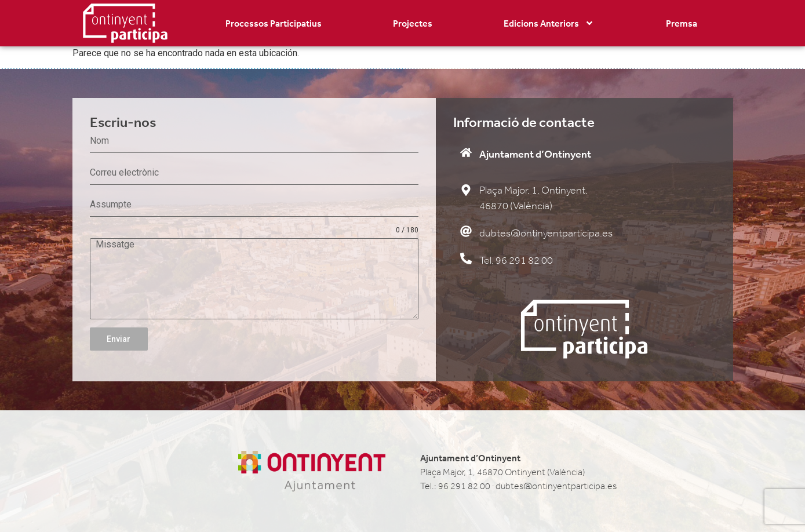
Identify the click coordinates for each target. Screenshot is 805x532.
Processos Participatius (274, 23)
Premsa (682, 23)
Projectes (413, 23)
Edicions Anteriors (549, 23)
